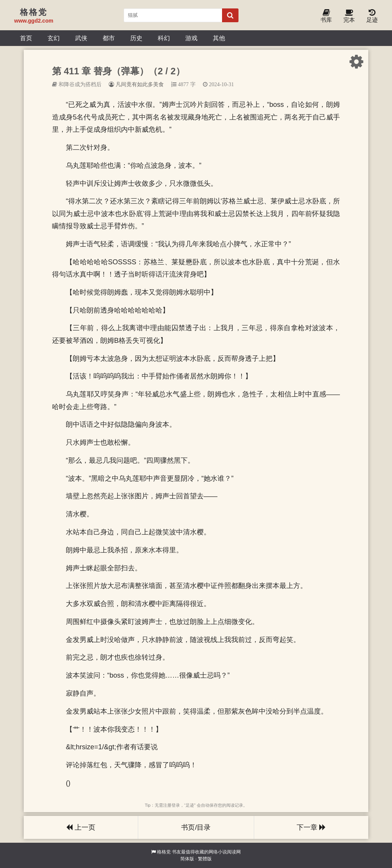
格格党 (164, 852)
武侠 (81, 38)
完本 (349, 16)
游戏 (191, 38)
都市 (109, 38)
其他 (219, 38)
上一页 (81, 827)
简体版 (187, 859)
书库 (326, 16)
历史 (136, 38)
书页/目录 (196, 827)
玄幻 (54, 38)
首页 (26, 38)
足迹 (372, 16)
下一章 (311, 827)
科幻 (164, 38)
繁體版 (205, 859)
